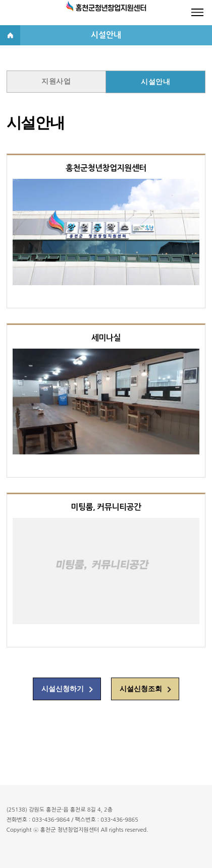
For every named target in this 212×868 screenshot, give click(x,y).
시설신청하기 (63, 689)
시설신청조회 (141, 689)
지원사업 (56, 81)
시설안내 (155, 82)
